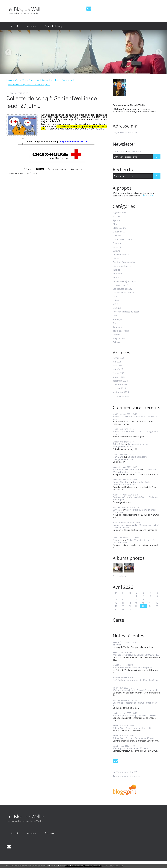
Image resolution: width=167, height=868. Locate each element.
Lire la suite (147, 196)
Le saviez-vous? (120, 285)
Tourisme (117, 327)
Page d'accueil (68, 80)
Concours (117, 243)
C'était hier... (119, 232)
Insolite (116, 270)
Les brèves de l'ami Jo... (124, 293)
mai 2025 (117, 362)
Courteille (117, 540)
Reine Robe (118, 444)
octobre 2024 (119, 388)
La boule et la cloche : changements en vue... (136, 433)
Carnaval (117, 236)
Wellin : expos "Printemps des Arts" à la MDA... (135, 715)
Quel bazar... (119, 316)
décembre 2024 (120, 381)
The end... (117, 645)
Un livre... (117, 335)
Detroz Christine (121, 482)
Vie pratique (119, 339)
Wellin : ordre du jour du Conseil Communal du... (135, 511)
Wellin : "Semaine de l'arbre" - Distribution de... (136, 526)
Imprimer (78, 169)
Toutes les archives (121, 397)
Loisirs (116, 300)
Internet (117, 278)
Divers (116, 259)
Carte (118, 620)
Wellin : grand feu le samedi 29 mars (130, 748)
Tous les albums (120, 576)
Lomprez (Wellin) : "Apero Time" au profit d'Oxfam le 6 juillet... (32, 80)
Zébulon (117, 342)
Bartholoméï (119, 497)
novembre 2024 (120, 385)
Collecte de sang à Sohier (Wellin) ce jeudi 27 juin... (52, 102)
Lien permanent (58, 169)
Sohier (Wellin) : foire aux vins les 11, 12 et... (134, 728)
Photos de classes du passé (126, 312)
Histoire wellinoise (122, 266)
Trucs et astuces (121, 331)
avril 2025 (117, 366)
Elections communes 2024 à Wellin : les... (135, 418)
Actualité (117, 217)
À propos (49, 833)
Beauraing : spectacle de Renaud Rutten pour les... (135, 704)
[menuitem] (15, 26)
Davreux (117, 510)
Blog (115, 224)
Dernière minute (121, 255)
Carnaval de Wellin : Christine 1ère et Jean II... (135, 471)
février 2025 (119, 373)
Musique (117, 308)
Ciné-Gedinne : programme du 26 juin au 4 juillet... (29, 85)
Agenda (116, 220)
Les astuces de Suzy (122, 289)
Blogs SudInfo (120, 228)
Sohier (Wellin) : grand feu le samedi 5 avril (133, 738)
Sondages (118, 319)
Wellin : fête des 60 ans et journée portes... (133, 667)
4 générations (120, 213)
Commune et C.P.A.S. (123, 239)
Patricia (116, 432)
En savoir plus (118, 866)
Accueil (15, 26)
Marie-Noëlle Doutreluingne (127, 470)
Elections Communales (124, 262)
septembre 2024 (121, 392)
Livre (115, 296)
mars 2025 (118, 369)
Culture (116, 251)
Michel (116, 416)
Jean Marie (118, 457)
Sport (115, 323)
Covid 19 (117, 247)
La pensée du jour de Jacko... (126, 281)
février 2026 (119, 358)
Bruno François (120, 525)
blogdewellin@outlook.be (125, 132)
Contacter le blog (53, 26)
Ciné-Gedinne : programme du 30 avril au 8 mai (136, 680)
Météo (116, 304)
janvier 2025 (119, 377)
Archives (31, 26)
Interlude (117, 274)
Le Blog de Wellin (25, 9)
